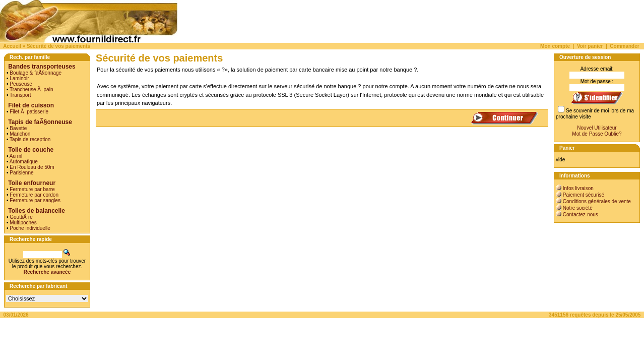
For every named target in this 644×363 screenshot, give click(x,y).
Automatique (24, 162)
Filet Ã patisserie (29, 112)
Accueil (12, 46)
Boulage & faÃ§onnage (36, 73)
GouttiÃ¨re (21, 217)
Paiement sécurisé (584, 195)
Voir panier (590, 46)
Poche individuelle (30, 228)
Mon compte (555, 46)
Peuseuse (21, 84)
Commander (624, 46)
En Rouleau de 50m (32, 167)
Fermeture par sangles (35, 200)
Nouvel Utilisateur (597, 128)
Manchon (20, 134)
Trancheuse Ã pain (31, 89)
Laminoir (19, 78)
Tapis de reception (30, 139)
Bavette (18, 128)
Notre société (578, 208)
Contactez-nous (581, 215)
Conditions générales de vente (597, 201)
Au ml (16, 156)
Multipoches (23, 223)
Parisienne (21, 173)
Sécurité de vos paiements (58, 46)
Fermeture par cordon (34, 195)
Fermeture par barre (32, 189)
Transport (20, 95)
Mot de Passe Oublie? (597, 134)
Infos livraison (578, 188)
